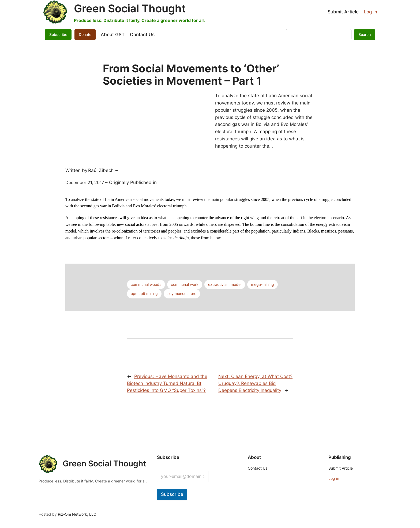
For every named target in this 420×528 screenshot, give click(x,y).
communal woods (146, 284)
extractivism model (225, 284)
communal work (185, 284)
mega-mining (262, 284)
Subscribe (58, 34)
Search (365, 34)
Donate (85, 34)
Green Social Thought (130, 8)
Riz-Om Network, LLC (77, 514)
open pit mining (144, 293)
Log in (370, 12)
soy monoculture (182, 293)
